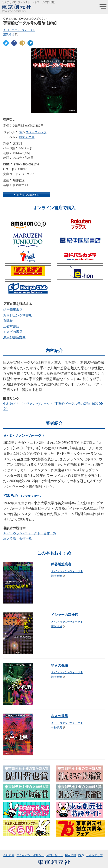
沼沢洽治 (9, 34)
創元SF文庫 (27, 137)
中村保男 (56, 727)
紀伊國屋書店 (13, 310)
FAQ (81, 855)
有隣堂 (8, 321)
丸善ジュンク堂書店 (18, 315)
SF (21, 132)
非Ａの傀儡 (59, 665)
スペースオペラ (36, 132)
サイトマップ (94, 855)
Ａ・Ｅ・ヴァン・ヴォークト (19, 30)
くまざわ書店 (13, 331)
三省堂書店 (11, 326)
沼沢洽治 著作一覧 (18, 538)
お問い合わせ (55, 855)
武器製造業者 (61, 564)
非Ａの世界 (59, 716)
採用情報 (71, 855)
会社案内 (9, 855)
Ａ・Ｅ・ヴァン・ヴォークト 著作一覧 (30, 533)
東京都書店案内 (14, 337)
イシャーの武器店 (65, 614)
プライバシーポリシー (30, 855)
